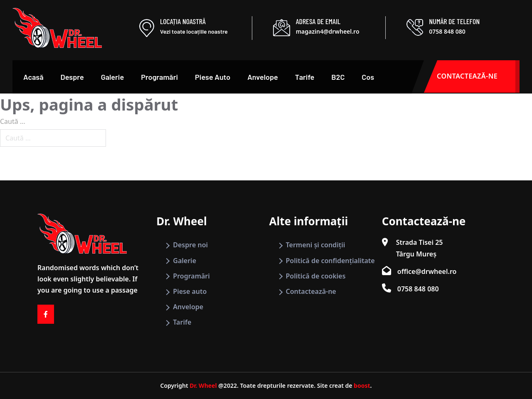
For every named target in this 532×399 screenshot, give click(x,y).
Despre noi (190, 245)
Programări (159, 77)
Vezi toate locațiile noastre (194, 31)
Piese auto (190, 291)
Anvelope (263, 77)
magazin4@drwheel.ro (328, 31)
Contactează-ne (311, 291)
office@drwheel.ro (427, 271)
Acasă (33, 77)
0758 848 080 (447, 31)
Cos (368, 77)
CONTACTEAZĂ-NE (478, 76)
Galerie (113, 77)
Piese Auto (213, 77)
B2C (338, 77)
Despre (72, 77)
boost (362, 385)
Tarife (305, 77)
